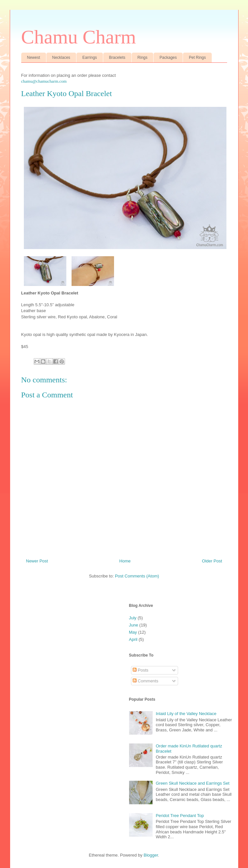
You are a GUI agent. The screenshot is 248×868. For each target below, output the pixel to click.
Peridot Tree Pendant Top (180, 816)
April (133, 639)
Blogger (151, 855)
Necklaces (61, 58)
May (133, 632)
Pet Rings (197, 58)
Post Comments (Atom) (137, 576)
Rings (143, 58)
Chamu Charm (79, 37)
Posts (141, 670)
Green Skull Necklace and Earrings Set (193, 783)
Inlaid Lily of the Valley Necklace (186, 714)
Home (125, 561)
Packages (168, 58)
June (134, 625)
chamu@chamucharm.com (44, 81)
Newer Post (37, 561)
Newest (34, 58)
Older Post (212, 561)
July (133, 618)
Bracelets (117, 58)
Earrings (90, 58)
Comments (145, 681)
